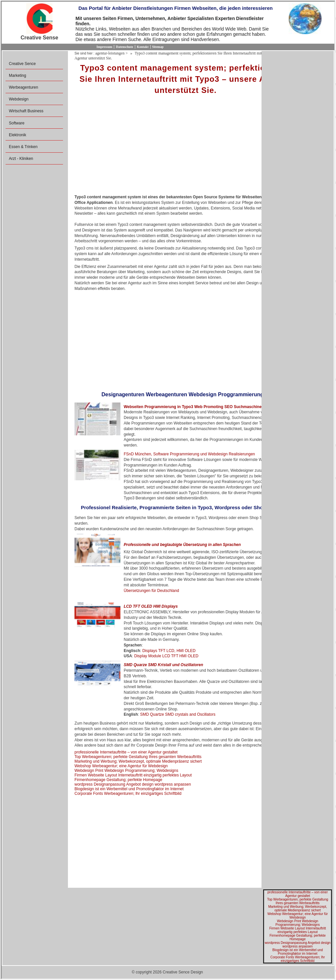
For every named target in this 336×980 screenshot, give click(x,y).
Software (17, 123)
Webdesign (19, 99)
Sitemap (158, 47)
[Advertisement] (186, 147)
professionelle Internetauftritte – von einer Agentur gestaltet (126, 752)
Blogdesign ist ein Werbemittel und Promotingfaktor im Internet (129, 789)
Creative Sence (22, 64)
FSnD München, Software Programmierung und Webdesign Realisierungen (189, 454)
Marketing (18, 76)
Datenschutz (125, 47)
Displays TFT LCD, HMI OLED (169, 651)
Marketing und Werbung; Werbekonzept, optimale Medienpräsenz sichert (138, 761)
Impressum (104, 47)
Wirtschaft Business (26, 111)
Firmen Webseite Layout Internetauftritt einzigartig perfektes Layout (133, 775)
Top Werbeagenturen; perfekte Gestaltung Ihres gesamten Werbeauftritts (138, 757)
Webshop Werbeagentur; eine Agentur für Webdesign (121, 766)
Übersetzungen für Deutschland (151, 591)
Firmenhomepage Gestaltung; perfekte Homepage (118, 780)
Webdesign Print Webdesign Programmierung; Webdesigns (126, 771)
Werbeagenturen (23, 87)
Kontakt (143, 47)
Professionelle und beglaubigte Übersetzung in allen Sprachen (182, 545)
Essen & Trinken (23, 147)
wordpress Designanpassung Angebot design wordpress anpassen (133, 784)
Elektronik (18, 135)
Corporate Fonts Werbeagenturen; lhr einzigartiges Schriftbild (128, 794)
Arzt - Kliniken (21, 159)
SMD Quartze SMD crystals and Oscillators (178, 714)
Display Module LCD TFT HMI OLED (166, 656)
